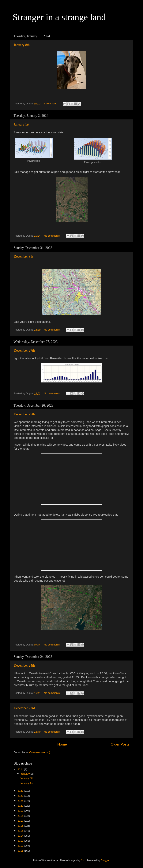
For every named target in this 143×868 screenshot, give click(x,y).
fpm (83, 860)
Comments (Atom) (40, 752)
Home (62, 744)
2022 (21, 796)
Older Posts (120, 744)
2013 (21, 841)
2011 (21, 851)
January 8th (22, 45)
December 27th (24, 351)
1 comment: (51, 104)
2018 (21, 816)
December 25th (24, 414)
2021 (21, 801)
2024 (21, 769)
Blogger (105, 860)
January (26, 774)
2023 (21, 791)
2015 (21, 831)
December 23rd (24, 708)
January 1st (22, 124)
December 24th (24, 665)
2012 (21, 846)
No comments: (53, 236)
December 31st (24, 257)
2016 (21, 826)
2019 (21, 811)
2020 (21, 806)
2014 (21, 836)
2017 (21, 821)
